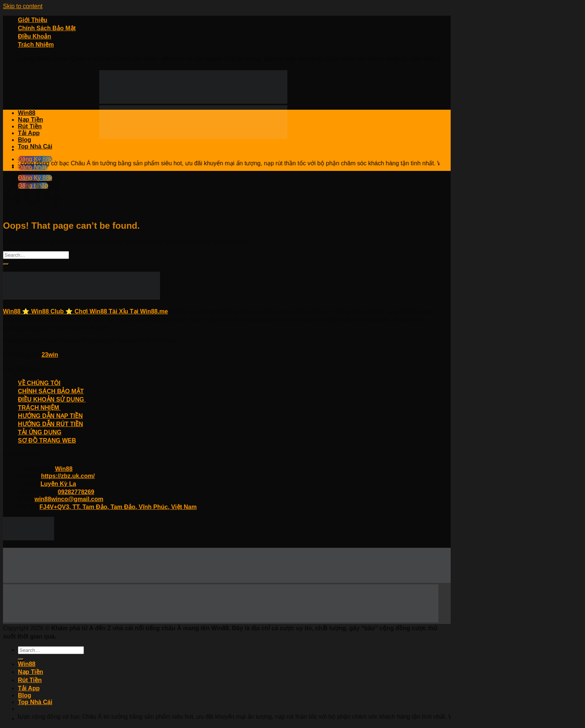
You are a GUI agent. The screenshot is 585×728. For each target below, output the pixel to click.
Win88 (27, 113)
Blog (25, 140)
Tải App (29, 133)
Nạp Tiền (30, 120)
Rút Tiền (30, 126)
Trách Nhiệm (36, 45)
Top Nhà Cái (35, 146)
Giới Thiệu (33, 20)
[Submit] (6, 264)
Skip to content (23, 6)
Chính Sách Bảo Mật (47, 28)
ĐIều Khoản (35, 36)
